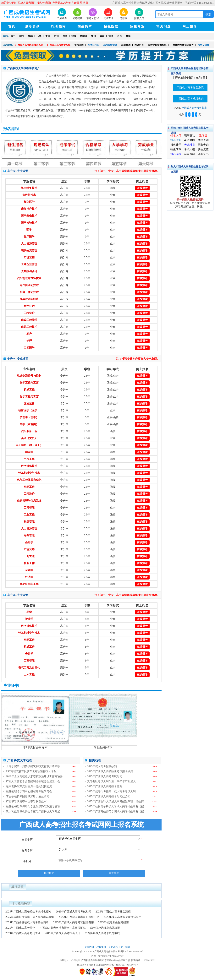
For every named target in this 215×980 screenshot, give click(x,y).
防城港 (84, 36)
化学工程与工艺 (29, 383)
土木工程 (29, 459)
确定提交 (49, 873)
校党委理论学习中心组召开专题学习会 (29, 791)
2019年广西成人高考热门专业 (23, 933)
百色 (119, 36)
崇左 (102, 36)
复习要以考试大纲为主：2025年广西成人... (112, 781)
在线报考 (142, 188)
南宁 (13, 36)
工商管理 (29, 556)
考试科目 (139, 45)
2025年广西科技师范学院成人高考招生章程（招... (116, 811)
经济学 (29, 577)
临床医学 (29, 237)
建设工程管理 (29, 320)
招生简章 (176, 149)
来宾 (128, 36)
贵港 (48, 36)
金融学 (29, 570)
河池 (111, 36)
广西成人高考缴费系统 (59, 45)
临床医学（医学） (29, 410)
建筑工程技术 (29, 327)
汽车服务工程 (29, 431)
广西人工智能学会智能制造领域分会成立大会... (34, 781)
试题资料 (190, 154)
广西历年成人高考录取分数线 (102, 933)
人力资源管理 (29, 244)
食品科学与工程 (29, 584)
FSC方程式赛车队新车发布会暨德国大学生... (32, 771)
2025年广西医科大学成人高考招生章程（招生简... (116, 801)
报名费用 (176, 145)
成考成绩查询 (110, 45)
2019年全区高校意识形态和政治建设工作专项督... (35, 776)
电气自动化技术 (29, 285)
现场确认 (190, 136)
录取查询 (126, 45)
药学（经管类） (29, 424)
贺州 (56, 36)
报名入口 (176, 136)
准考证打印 (93, 45)
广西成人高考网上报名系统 (29, 45)
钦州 (93, 36)
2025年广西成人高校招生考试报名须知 (110, 771)
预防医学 (29, 202)
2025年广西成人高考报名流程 (105, 786)
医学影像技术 (29, 216)
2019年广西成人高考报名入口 (63, 933)
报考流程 (79, 45)
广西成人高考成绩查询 (190, 99)
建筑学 (29, 452)
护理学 (29, 619)
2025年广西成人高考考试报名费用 (74, 922)
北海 (74, 36)
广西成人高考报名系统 (190, 87)
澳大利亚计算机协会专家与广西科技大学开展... (34, 811)
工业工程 (29, 515)
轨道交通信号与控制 (29, 376)
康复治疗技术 (29, 209)
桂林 (30, 36)
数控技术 (29, 306)
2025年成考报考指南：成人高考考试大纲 (111, 791)
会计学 (29, 542)
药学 (29, 230)
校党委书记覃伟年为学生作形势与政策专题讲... (34, 806)
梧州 (65, 36)
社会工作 (29, 563)
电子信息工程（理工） (29, 445)
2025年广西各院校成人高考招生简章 (27, 922)
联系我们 (101, 947)
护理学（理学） (29, 417)
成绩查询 (203, 140)
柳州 (22, 36)
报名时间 (176, 140)
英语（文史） (29, 438)
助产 (29, 334)
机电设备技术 (29, 188)
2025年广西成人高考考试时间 (105, 776)
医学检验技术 (29, 223)
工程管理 (29, 508)
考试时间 (190, 140)
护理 (29, 341)
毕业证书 (203, 154)
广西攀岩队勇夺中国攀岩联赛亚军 (26, 801)
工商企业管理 (29, 264)
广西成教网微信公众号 (182, 45)
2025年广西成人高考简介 (20, 928)
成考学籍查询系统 (157, 45)
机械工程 (29, 390)
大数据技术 (29, 195)
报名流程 (176, 154)
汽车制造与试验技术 (29, 278)
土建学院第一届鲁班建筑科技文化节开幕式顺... (34, 766)
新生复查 (203, 149)
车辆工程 (29, 487)
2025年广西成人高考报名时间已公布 (109, 796)
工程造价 (29, 313)
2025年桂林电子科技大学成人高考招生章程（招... (116, 806)
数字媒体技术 (29, 466)
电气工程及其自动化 (29, 480)
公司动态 (113, 947)
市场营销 (29, 257)
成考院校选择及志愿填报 (105, 928)
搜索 (208, 14)
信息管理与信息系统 (29, 501)
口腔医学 (29, 348)
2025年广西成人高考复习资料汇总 (79, 917)
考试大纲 (190, 149)
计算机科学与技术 (29, 473)
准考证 (203, 136)
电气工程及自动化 (29, 668)
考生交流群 (203, 45)
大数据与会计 (29, 271)
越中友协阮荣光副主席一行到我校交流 (29, 786)
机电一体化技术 (29, 292)
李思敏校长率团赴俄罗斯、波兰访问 (28, 796)
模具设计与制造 (29, 299)
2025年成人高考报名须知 (102, 766)
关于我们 (125, 947)
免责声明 (89, 947)
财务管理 (29, 535)
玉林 (39, 36)
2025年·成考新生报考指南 (113, 922)
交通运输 (29, 403)
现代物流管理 (29, 250)
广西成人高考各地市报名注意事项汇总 (63, 928)
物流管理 (29, 522)
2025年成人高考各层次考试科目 (123, 917)
